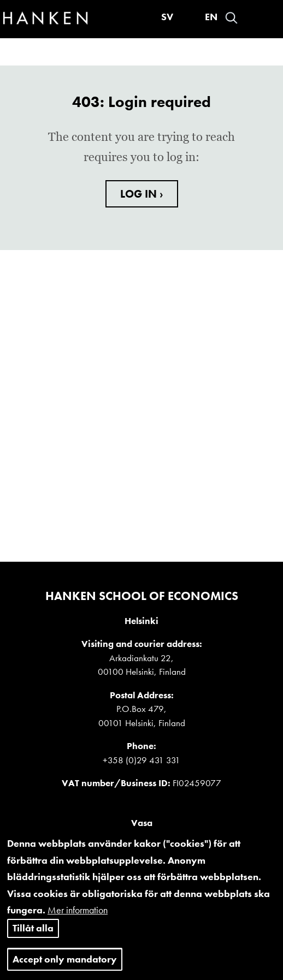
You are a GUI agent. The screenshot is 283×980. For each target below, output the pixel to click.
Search (231, 18)
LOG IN (140, 194)
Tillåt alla (33, 942)
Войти (251, 18)
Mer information (78, 924)
